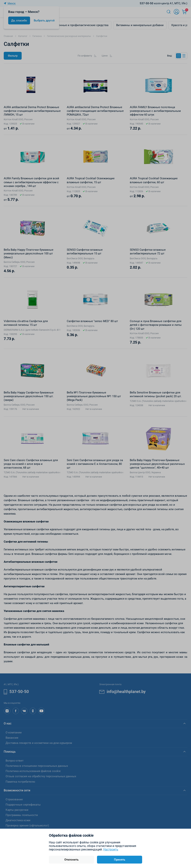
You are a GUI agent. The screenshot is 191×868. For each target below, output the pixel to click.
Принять (120, 860)
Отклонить (71, 860)
